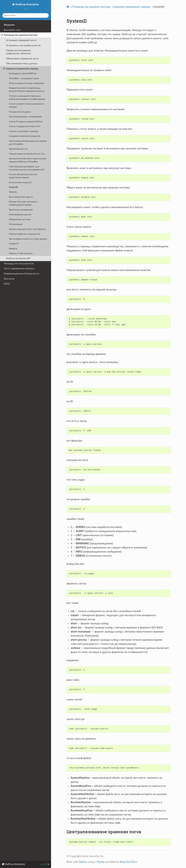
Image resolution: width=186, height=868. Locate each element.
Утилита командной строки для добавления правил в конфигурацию (27, 98)
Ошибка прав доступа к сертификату (27, 229)
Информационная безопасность (22, 274)
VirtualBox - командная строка (24, 79)
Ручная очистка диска (20, 112)
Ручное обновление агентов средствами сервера (23, 176)
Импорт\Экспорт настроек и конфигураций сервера (23, 203)
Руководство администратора (19, 35)
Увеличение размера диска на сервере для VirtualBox (28, 143)
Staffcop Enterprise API (18, 258)
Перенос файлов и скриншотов (24, 234)
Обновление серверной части (22, 59)
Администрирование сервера (21, 69)
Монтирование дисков (20, 215)
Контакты (9, 279)
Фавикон (13, 249)
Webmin (13, 192)
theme (101, 862)
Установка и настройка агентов (23, 45)
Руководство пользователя (19, 264)
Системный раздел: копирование (25, 117)
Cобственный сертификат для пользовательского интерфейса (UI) (27, 168)
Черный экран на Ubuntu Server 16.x (27, 154)
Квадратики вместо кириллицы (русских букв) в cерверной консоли (27, 90)
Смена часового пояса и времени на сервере (26, 105)
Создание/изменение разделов (25, 136)
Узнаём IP (14, 244)
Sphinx (83, 862)
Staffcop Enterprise (27, 4)
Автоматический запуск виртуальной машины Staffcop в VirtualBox (27, 160)
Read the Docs (128, 862)
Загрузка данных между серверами (26, 83)
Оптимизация (16, 224)
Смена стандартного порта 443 (25, 126)
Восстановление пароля (21, 197)
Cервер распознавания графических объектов (18, 52)
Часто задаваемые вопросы (19, 269)
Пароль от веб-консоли (21, 253)
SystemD (13, 187)
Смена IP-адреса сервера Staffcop (26, 122)
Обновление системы (20, 220)
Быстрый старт (12, 30)
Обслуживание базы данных (22, 64)
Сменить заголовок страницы (24, 131)
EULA (7, 284)
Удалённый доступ (18, 149)
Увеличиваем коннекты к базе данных (28, 239)
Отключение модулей (20, 183)
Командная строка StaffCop (23, 74)
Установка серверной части (21, 40)
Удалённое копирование (21, 210)
